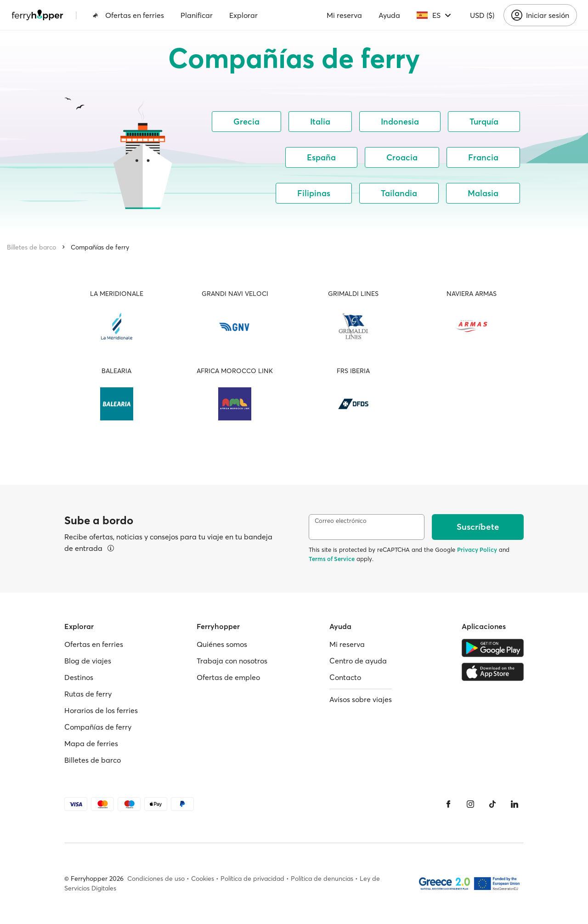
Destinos (79, 677)
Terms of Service (332, 559)
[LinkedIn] (514, 804)
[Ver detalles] (111, 548)
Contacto (345, 677)
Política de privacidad (252, 879)
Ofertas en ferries (128, 15)
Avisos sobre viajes (361, 699)
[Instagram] (470, 804)
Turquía (484, 122)
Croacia (402, 157)
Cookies (203, 879)
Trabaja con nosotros (232, 661)
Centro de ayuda (358, 661)
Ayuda (389, 15)
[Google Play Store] (493, 648)
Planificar (197, 15)
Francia (483, 157)
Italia (320, 122)
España (321, 157)
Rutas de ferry (88, 694)
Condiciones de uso (156, 879)
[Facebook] (448, 804)
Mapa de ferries (91, 743)
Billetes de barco (31, 247)
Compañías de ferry (100, 247)
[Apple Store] (493, 672)
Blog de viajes (88, 661)
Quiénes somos (222, 644)
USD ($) (482, 15)
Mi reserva (344, 15)
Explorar (243, 15)
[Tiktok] (492, 804)
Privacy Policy (477, 550)
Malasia (483, 193)
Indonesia (400, 122)
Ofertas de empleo (228, 677)
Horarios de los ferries (101, 710)
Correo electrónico (341, 521)
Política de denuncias (322, 879)
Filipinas (314, 193)
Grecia (246, 122)
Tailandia (399, 193)
